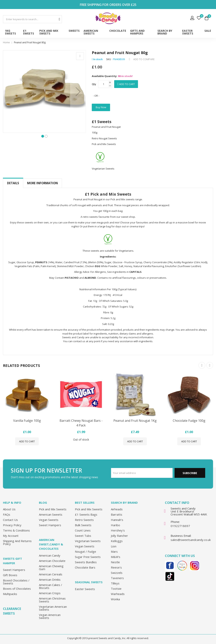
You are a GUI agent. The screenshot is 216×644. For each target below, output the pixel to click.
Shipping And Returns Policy (17, 542)
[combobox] (32, 19)
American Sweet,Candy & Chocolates (51, 544)
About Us (9, 509)
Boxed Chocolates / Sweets (16, 582)
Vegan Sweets (49, 520)
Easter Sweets (85, 589)
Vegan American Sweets (50, 616)
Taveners (117, 578)
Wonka (115, 599)
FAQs (7, 514)
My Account (11, 536)
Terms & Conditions (16, 530)
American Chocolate (52, 561)
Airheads (117, 509)
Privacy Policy (12, 525)
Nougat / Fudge (85, 551)
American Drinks (50, 580)
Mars (114, 551)
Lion (114, 546)
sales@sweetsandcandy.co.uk (191, 540)
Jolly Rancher (119, 536)
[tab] (13, 183)
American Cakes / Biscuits (51, 586)
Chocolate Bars (85, 567)
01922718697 (180, 526)
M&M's (116, 557)
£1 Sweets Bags (86, 514)
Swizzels (117, 573)
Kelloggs (117, 541)
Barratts (117, 514)
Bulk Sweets (83, 525)
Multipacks (10, 594)
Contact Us (10, 520)
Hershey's (118, 530)
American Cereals (51, 574)
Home (6, 42)
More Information (42, 183)
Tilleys (115, 583)
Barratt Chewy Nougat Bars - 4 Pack (81, 423)
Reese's (116, 567)
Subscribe (190, 473)
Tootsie (116, 589)
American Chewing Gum (51, 567)
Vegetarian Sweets (88, 541)
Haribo (115, 525)
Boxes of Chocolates (17, 589)
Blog (43, 503)
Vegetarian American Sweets (53, 608)
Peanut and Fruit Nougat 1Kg (135, 421)
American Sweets (51, 514)
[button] (78, 92)
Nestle (115, 562)
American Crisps (50, 593)
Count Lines (83, 530)
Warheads (118, 594)
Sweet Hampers (14, 570)
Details (13, 183)
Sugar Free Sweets (88, 557)
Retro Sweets (84, 520)
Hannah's (117, 520)
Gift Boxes (10, 575)
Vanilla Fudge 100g (27, 421)
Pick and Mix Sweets (53, 509)
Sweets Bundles (86, 562)
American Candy (50, 555)
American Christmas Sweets (52, 600)
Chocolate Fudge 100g (189, 421)
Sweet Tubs (83, 536)
